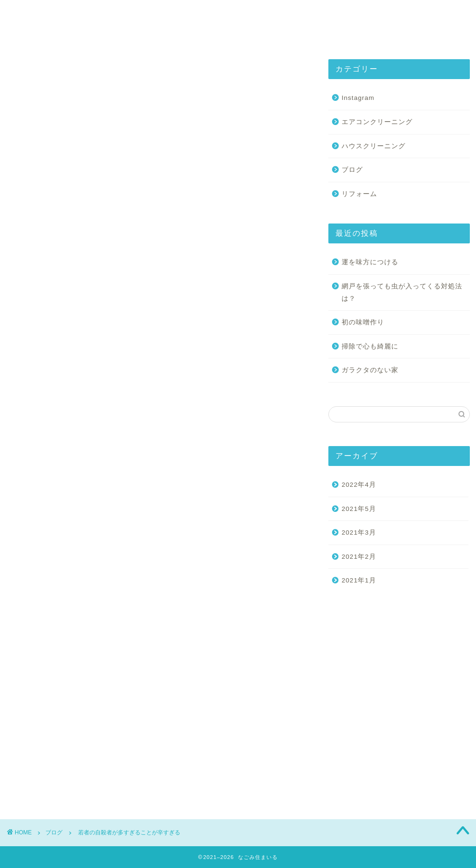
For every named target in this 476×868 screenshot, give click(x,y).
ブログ (17, 73)
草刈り (22, 515)
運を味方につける (370, 262)
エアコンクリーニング (377, 122)
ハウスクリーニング (374, 146)
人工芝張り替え (158, 487)
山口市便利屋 (102, 501)
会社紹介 (158, 15)
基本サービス (224, 15)
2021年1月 (359, 580)
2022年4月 (359, 485)
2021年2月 (359, 557)
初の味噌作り (363, 322)
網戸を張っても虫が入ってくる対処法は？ (402, 292)
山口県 (141, 501)
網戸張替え (227, 501)
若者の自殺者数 (272, 501)
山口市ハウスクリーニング (43, 501)
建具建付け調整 (181, 501)
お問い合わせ (370, 15)
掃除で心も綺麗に (370, 346)
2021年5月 (359, 509)
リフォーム (112, 487)
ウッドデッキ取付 (33, 487)
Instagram (297, 15)
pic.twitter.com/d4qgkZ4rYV (71, 253)
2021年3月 (359, 532)
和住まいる (203, 487)
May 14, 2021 (146, 279)
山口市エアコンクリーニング (262, 487)
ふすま (76, 487)
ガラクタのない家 (370, 370)
